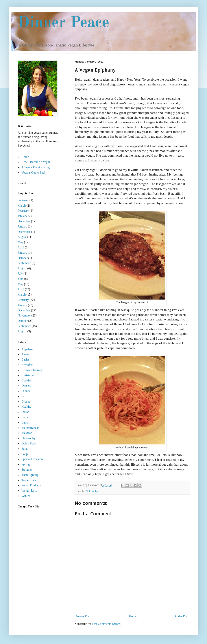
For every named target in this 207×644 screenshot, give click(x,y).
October (23, 258)
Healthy (26, 407)
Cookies (27, 380)
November (24, 316)
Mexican (27, 433)
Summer (27, 470)
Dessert (26, 386)
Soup (25, 454)
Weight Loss (29, 491)
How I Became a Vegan (36, 162)
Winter (26, 496)
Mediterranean (31, 428)
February (23, 200)
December (24, 221)
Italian (26, 417)
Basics (26, 360)
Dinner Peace (64, 23)
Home (133, 616)
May (20, 242)
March (22, 206)
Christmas (28, 375)
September (24, 263)
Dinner (26, 391)
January (22, 216)
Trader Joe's (29, 480)
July (20, 274)
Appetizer (28, 349)
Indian (26, 412)
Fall (24, 396)
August (22, 237)
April (21, 247)
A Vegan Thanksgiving (36, 167)
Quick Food (29, 443)
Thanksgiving (30, 475)
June (20, 279)
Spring (26, 464)
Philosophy (92, 491)
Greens (26, 402)
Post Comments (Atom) (106, 624)
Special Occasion (32, 459)
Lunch (26, 423)
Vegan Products (31, 485)
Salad (25, 449)
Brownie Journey (32, 370)
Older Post (182, 616)
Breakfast (28, 365)
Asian (25, 354)
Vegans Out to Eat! (33, 173)
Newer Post (83, 616)
